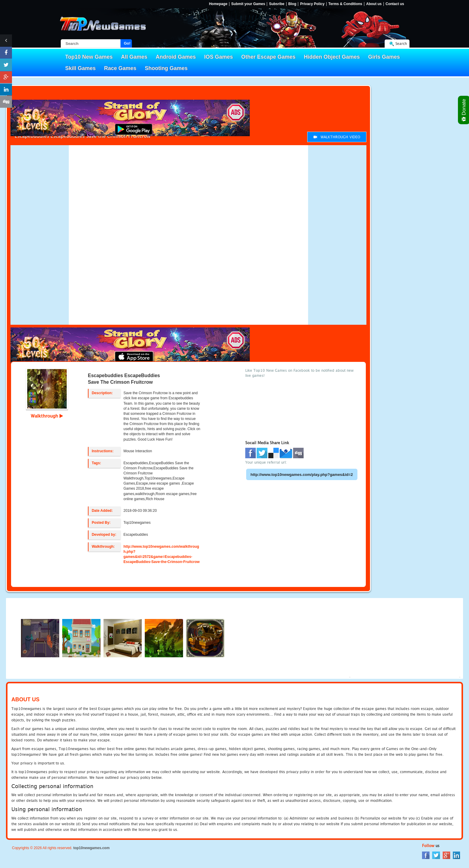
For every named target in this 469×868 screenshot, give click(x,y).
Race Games (120, 68)
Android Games (176, 57)
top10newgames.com (91, 848)
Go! (127, 43)
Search (401, 44)
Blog (292, 4)
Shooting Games (166, 68)
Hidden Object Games (332, 57)
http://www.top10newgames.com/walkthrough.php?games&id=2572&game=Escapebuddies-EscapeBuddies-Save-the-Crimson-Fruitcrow (162, 554)
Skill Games (80, 68)
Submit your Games (248, 4)
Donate (464, 110)
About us (374, 4)
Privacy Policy (312, 4)
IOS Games (219, 57)
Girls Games (384, 57)
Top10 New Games (89, 57)
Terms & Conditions (345, 4)
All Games (134, 57)
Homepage (218, 4)
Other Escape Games (268, 57)
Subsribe (277, 4)
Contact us (395, 4)
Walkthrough (47, 416)
